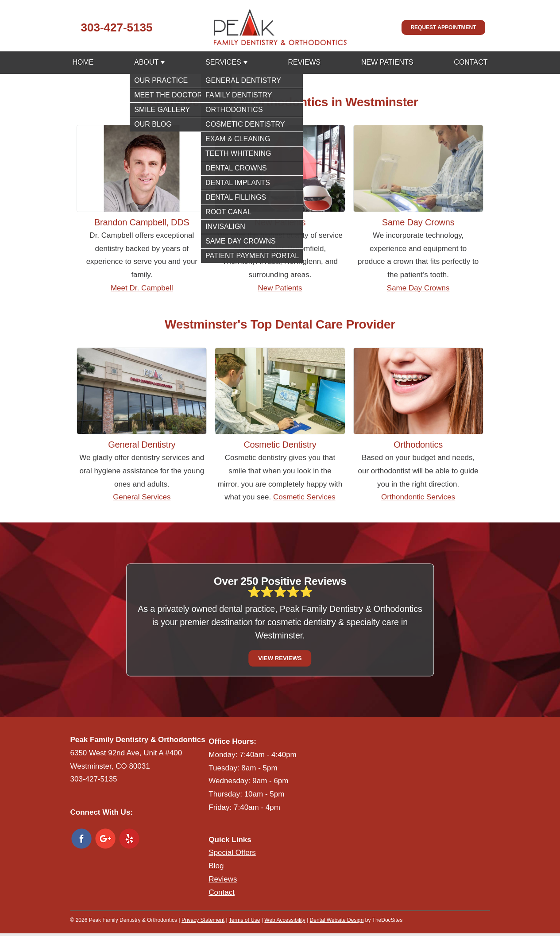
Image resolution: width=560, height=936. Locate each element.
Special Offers (232, 853)
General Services (142, 497)
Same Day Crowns (418, 288)
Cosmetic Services (304, 497)
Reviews (304, 62)
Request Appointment (443, 27)
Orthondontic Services (418, 497)
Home (83, 62)
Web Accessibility (285, 920)
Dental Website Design (337, 920)
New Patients (387, 62)
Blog (216, 866)
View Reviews (280, 658)
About (146, 62)
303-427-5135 (117, 27)
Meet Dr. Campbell (142, 288)
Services (223, 62)
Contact (471, 62)
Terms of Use (245, 920)
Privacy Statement (203, 920)
